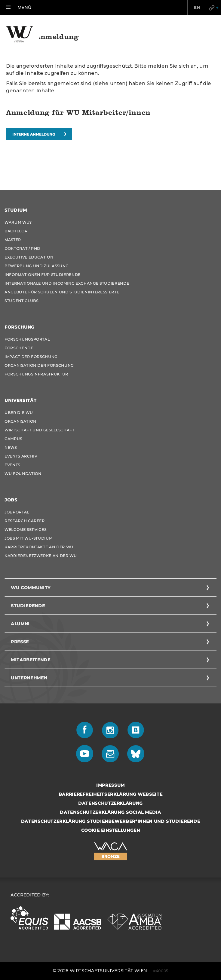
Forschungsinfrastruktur (36, 374)
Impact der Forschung (31, 357)
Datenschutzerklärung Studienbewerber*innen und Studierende (111, 821)
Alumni (20, 624)
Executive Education (29, 257)
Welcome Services (25, 530)
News (11, 447)
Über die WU (19, 413)
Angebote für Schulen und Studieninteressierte (62, 292)
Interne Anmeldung (34, 134)
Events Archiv (21, 456)
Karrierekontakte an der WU (39, 547)
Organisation (20, 421)
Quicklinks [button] (213, 8)
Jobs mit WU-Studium (28, 538)
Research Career (25, 521)
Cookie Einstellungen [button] (111, 830)
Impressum (110, 785)
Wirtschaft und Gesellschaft (40, 430)
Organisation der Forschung (39, 365)
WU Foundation (23, 474)
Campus (13, 439)
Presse (20, 642)
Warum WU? (18, 222)
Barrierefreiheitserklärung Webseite (111, 794)
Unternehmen (29, 678)
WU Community (31, 588)
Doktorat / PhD (22, 248)
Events (12, 465)
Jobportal (17, 512)
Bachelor (16, 231)
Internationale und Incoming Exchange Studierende (67, 283)
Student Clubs (21, 301)
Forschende (19, 348)
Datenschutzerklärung (110, 803)
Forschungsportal (27, 339)
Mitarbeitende (31, 660)
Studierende (28, 606)
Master (13, 240)
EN (197, 8)
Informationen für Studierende (43, 275)
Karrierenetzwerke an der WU (41, 556)
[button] (19, 8)
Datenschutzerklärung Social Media (110, 812)
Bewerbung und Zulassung (37, 266)
